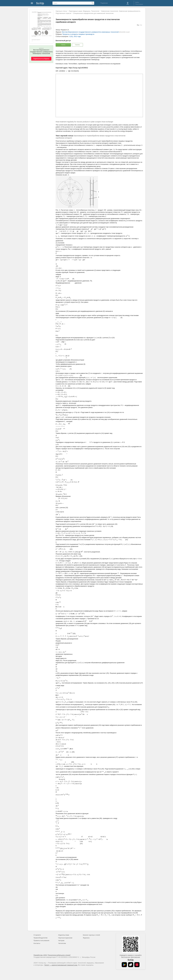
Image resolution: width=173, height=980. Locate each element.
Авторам (61, 941)
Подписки (104, 3)
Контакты (37, 943)
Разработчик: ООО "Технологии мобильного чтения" (52, 955)
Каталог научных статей (91, 935)
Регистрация (139, 4)
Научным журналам (65, 938)
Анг (141, 25)
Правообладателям (41, 938)
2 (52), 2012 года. (75, 36)
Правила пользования (41, 941)
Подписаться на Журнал (41, 59)
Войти (137, 2)
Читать (63, 45)
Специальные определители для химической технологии (93, 13)
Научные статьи (61, 11)
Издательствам (64, 935)
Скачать (77, 45)
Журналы (86, 938)
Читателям (62, 943)
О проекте (37, 935)
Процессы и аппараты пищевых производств (78, 34)
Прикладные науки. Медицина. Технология (84, 11)
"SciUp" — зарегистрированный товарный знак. (61, 965)
